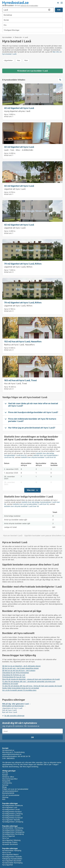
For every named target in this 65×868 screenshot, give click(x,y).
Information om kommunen (13, 706)
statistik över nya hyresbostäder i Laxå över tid (31, 504)
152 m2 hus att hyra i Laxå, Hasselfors (23, 341)
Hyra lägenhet (8, 865)
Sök (59, 10)
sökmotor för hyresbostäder (29, 6)
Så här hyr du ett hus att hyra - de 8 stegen (19, 670)
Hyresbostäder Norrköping (12, 863)
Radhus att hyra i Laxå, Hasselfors (19, 345)
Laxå (26, 37)
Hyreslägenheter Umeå (11, 809)
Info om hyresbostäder (11, 795)
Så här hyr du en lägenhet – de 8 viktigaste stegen (21, 666)
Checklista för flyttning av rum (14, 675)
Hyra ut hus (7, 852)
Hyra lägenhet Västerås (11, 820)
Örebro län (18, 37)
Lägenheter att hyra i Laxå (12, 708)
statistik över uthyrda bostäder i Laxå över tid (38, 457)
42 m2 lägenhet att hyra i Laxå (19, 108)
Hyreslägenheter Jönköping (13, 822)
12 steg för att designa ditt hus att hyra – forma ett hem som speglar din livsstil (32, 686)
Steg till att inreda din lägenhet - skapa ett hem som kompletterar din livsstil (31, 679)
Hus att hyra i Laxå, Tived (15, 383)
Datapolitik (6, 781)
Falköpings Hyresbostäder (12, 859)
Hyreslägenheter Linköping (12, 814)
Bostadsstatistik (8, 793)
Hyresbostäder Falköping (12, 850)
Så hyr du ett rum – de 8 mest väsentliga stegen (20, 668)
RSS (4, 799)
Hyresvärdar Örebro (10, 842)
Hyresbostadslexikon (10, 791)
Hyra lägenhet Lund (10, 807)
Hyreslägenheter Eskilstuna (12, 805)
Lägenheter (8, 60)
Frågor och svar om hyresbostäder (15, 789)
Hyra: (6, 114)
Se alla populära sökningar (14, 716)
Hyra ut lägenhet (9, 836)
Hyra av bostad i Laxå (13, 536)
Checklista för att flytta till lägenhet (16, 673)
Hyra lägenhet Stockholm (12, 861)
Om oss (5, 773)
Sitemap (5, 797)
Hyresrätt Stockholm (10, 844)
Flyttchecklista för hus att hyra (14, 677)
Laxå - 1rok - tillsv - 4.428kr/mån (19, 150)
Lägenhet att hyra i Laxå (15, 189)
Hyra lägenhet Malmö (10, 854)
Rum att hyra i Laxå (10, 712)
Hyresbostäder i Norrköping (13, 828)
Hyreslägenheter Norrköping (13, 834)
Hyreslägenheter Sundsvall (12, 818)
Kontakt (5, 775)
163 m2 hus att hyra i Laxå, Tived (20, 380)
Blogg (4, 787)
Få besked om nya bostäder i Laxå (32, 71)
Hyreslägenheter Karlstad (12, 812)
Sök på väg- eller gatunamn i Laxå (16, 704)
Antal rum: (8, 116)
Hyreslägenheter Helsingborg (13, 832)
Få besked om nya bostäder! (58, 3)
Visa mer (31, 490)
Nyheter (5, 785)
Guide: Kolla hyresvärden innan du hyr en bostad (21, 688)
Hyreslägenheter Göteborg (12, 830)
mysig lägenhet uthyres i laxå (17, 111)
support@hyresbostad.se (12, 754)
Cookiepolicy (7, 783)
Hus (19, 60)
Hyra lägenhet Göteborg (11, 840)
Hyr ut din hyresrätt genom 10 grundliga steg (19, 690)
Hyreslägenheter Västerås (12, 857)
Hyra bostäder (7, 37)
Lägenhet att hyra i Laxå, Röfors (18, 267)
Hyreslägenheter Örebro (11, 816)
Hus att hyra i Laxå (9, 710)
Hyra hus (6, 838)
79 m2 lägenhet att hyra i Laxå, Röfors (23, 264)
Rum (26, 60)
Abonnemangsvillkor (10, 779)
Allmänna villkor (8, 777)
